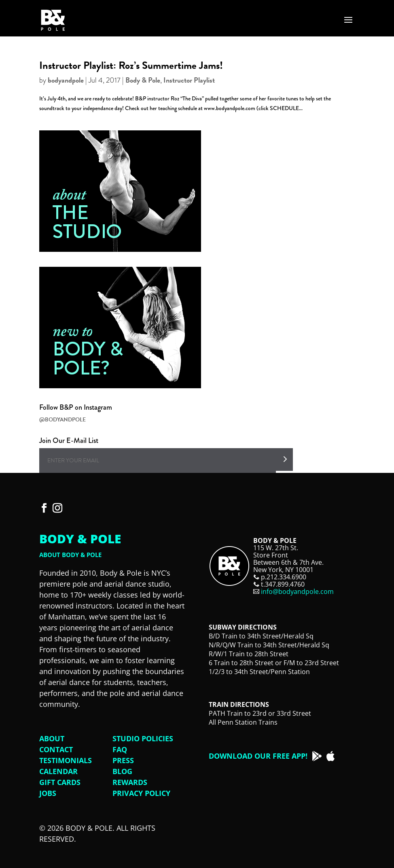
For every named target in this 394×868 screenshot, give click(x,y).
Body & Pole (143, 80)
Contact (56, 749)
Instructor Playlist (189, 80)
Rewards (130, 782)
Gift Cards (60, 782)
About (52, 738)
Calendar (58, 771)
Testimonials (66, 760)
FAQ (120, 749)
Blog (122, 771)
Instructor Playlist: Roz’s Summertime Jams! (131, 65)
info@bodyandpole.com (297, 591)
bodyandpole (66, 80)
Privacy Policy (141, 793)
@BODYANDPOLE (62, 420)
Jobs (48, 793)
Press (123, 760)
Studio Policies (143, 738)
